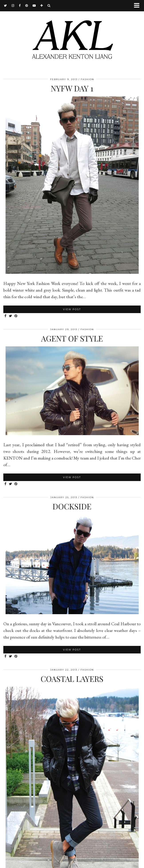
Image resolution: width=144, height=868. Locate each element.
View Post (72, 309)
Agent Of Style (72, 338)
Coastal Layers (72, 679)
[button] (138, 6)
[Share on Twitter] (11, 316)
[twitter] (6, 6)
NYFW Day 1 (72, 88)
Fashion (87, 79)
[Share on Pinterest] (16, 316)
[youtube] (34, 6)
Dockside (72, 506)
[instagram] (13, 6)
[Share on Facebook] (6, 316)
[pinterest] (27, 6)
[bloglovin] (42, 6)
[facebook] (20, 6)
